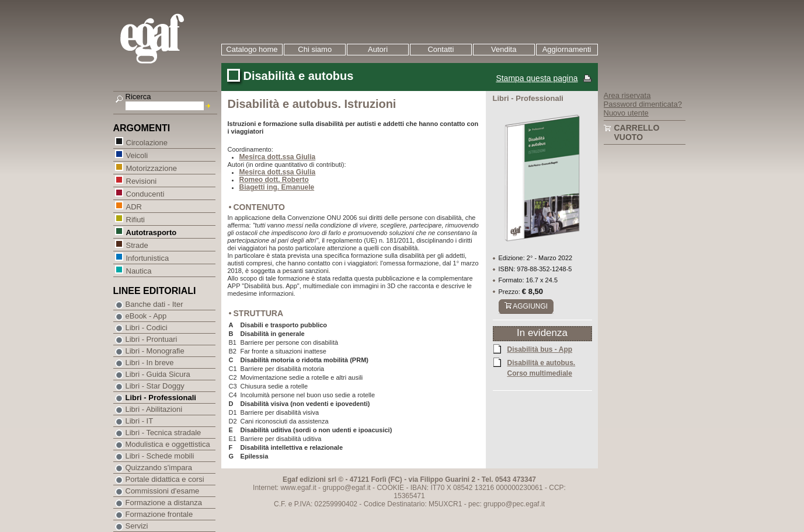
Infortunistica (147, 258)
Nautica (139, 270)
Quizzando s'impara (159, 468)
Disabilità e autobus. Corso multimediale (542, 367)
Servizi (137, 526)
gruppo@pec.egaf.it (514, 504)
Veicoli (137, 155)
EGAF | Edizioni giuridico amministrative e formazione (167, 40)
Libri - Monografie (155, 351)
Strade (137, 245)
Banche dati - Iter (154, 304)
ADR (134, 206)
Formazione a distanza (164, 503)
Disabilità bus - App (540, 349)
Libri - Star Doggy (155, 386)
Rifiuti (135, 219)
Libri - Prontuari (152, 339)
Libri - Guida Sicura (158, 374)
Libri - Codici (147, 328)
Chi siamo (315, 49)
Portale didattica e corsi (165, 479)
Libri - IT (140, 421)
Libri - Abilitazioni (154, 409)
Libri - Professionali (161, 398)
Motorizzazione (151, 168)
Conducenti (145, 193)
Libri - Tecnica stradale (163, 433)
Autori (378, 49)
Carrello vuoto (637, 132)
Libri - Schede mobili (160, 456)
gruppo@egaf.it (346, 488)
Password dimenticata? (643, 104)
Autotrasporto (151, 232)
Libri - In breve (150, 363)
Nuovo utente (626, 113)
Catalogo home (252, 49)
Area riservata (627, 95)
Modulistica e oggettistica (168, 444)
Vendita (504, 49)
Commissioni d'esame (163, 491)
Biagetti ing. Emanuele (277, 187)
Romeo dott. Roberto (274, 180)
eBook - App (146, 316)
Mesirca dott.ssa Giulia (278, 157)
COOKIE (390, 488)
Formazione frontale (159, 514)
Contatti (441, 49)
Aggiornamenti (567, 49)
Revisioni (141, 181)
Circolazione (147, 142)
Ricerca (138, 97)
